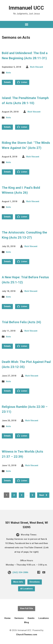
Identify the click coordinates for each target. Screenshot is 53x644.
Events (31, 618)
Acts (8, 73)
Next (43, 495)
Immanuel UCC (26, 8)
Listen (22, 82)
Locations (44, 618)
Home (7, 618)
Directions (35, 582)
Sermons (19, 618)
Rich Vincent (37, 67)
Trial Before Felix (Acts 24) (21, 322)
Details (7, 82)
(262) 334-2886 (20, 572)
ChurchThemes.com (27, 635)
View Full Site (26, 608)
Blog (26, 622)
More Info (18, 582)
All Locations (26, 589)
